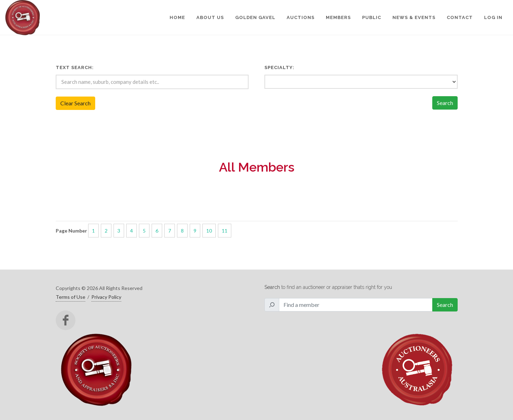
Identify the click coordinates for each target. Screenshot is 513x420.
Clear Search (75, 103)
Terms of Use (71, 297)
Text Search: (75, 67)
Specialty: (279, 67)
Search (445, 103)
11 (225, 231)
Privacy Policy (106, 297)
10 (209, 231)
